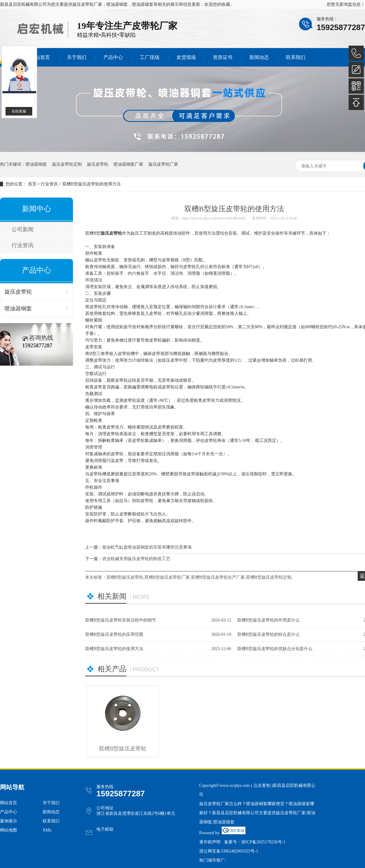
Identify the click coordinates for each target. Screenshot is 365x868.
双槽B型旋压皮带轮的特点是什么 (268, 634)
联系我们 (296, 57)
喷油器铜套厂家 (128, 164)
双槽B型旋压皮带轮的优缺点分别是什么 (275, 649)
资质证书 (223, 57)
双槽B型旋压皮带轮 (125, 577)
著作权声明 (210, 842)
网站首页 (40, 57)
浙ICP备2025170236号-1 (263, 842)
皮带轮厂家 (155, 26)
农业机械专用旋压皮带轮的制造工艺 (136, 559)
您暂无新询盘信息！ (346, 4)
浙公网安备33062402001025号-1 (229, 851)
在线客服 (19, 111)
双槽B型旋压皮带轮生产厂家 (218, 577)
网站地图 (9, 830)
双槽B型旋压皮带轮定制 (269, 577)
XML (47, 830)
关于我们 (77, 57)
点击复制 (262, 785)
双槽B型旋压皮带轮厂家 (167, 577)
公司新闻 (23, 229)
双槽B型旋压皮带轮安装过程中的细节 (121, 620)
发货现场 (186, 57)
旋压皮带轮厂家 (87, 4)
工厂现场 (150, 57)
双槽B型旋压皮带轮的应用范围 (114, 634)
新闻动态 (259, 57)
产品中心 (113, 57)
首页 (32, 184)
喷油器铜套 (36, 164)
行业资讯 (49, 184)
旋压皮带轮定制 (67, 164)
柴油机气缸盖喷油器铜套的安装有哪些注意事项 (147, 547)
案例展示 (9, 821)
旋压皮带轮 (98, 164)
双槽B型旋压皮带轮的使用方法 (91, 184)
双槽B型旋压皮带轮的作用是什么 (268, 620)
